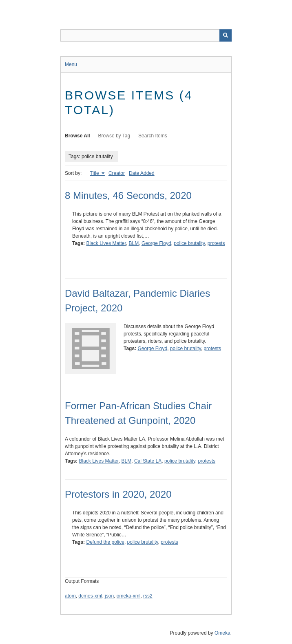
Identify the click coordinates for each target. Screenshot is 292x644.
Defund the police (105, 542)
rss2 (148, 596)
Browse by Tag (114, 136)
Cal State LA (148, 461)
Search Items (153, 136)
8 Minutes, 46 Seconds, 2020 (128, 195)
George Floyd (156, 243)
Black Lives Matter (106, 243)
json (109, 596)
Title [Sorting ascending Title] (95, 173)
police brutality (189, 243)
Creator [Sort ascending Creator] (117, 173)
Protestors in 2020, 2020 (118, 494)
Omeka (222, 633)
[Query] (146, 35)
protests (216, 243)
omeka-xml (129, 596)
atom (70, 596)
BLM (134, 243)
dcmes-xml (90, 596)
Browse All (77, 136)
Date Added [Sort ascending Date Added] (142, 173)
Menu (71, 64)
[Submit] (226, 35)
